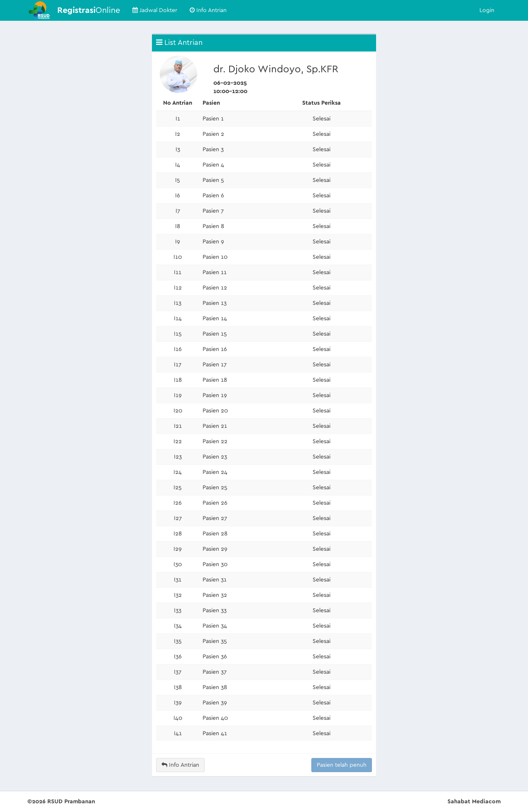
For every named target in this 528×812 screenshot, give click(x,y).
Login (487, 10)
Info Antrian (208, 10)
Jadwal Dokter (155, 10)
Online (89, 10)
